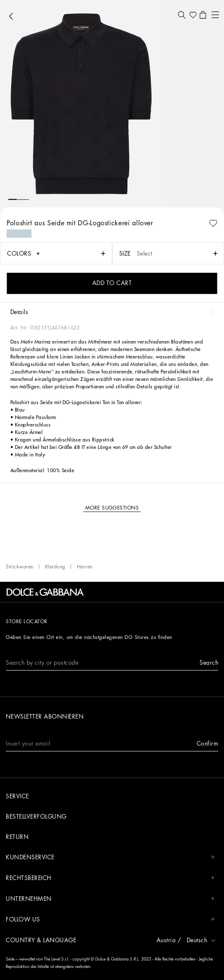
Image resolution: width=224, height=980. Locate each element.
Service (17, 796)
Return (17, 837)
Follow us (110, 920)
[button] (182, 15)
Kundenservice (110, 857)
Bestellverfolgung (36, 817)
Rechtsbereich (110, 878)
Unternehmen (110, 899)
